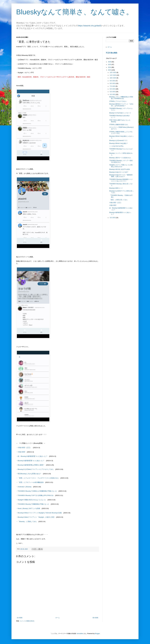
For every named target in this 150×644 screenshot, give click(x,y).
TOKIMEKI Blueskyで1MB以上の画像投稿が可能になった (37, 491)
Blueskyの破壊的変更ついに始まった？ (31, 461)
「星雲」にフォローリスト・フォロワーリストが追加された (38, 478)
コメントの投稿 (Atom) (27, 621)
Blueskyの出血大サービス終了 (119, 172)
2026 (110, 62)
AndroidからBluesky (25, 487)
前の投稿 (95, 618)
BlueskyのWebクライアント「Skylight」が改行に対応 (36, 517)
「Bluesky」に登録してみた (27, 521)
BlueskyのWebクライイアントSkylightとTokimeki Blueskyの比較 (40, 513)
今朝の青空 (22, 452)
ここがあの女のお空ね (116, 146)
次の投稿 (20, 618)
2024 (110, 67)
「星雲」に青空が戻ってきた (118, 200)
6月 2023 (113, 89)
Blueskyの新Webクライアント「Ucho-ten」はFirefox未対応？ (121, 105)
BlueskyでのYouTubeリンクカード (120, 113)
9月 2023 (113, 81)
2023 (110, 70)
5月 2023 (113, 92)
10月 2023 (113, 78)
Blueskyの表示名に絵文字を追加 (120, 169)
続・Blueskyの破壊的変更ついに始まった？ (33, 456)
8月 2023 (113, 83)
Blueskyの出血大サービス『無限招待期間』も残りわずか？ (121, 176)
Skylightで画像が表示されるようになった (32, 500)
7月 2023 (113, 86)
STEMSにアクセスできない (118, 101)
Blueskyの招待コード (116, 188)
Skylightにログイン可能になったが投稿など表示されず (121, 166)
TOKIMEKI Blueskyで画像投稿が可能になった (33, 504)
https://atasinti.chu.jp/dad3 (90, 26)
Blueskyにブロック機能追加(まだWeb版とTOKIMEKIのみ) (121, 98)
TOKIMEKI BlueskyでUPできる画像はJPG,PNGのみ (36, 495)
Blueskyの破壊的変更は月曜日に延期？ (31, 465)
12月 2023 (113, 73)
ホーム (58, 618)
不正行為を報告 (112, 53)
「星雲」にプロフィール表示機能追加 (31, 482)
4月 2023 (113, 94)
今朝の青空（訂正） (25, 448)
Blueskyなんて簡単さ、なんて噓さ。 (75, 12)
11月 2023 (113, 75)
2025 (110, 65)
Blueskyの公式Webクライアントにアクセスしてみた (36, 469)
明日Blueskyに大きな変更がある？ (30, 474)
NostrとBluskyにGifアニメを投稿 (29, 508)
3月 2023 (113, 218)
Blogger (97, 634)
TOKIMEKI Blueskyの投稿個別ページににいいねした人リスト (121, 180)
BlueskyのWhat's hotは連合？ (119, 143)
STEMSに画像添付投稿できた (119, 125)
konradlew (80, 634)
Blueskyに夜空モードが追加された (120, 158)
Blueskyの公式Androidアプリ (118, 141)
